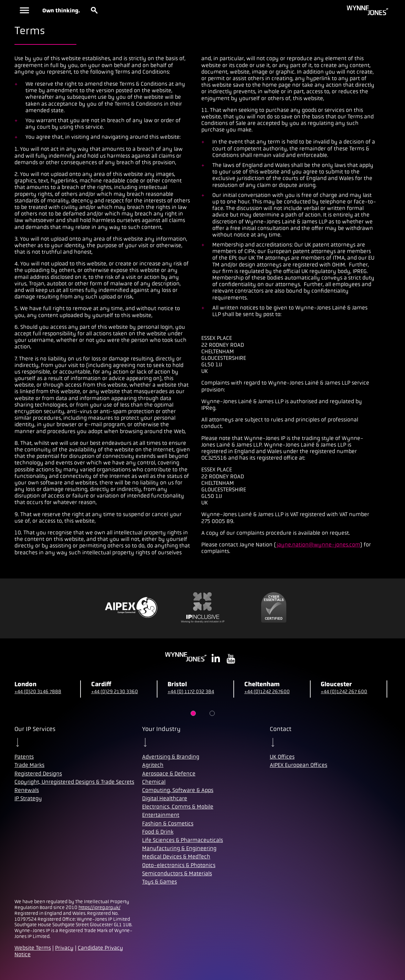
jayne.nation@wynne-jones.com (318, 545)
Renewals (27, 790)
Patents (24, 757)
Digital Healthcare (165, 798)
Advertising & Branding (171, 757)
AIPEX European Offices (299, 765)
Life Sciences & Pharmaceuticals (183, 840)
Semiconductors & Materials (177, 873)
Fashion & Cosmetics (168, 823)
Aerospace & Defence (169, 774)
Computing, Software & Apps (178, 790)
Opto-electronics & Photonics (179, 865)
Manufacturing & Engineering (179, 848)
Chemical (154, 782)
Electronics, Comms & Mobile (178, 807)
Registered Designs (38, 774)
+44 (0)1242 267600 (267, 691)
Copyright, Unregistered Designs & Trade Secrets (74, 782)
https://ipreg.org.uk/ (99, 907)
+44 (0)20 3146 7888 (38, 691)
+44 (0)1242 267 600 (344, 691)
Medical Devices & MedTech (176, 857)
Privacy (64, 948)
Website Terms (33, 948)
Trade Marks (29, 765)
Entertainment (161, 815)
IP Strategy (28, 798)
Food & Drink (158, 832)
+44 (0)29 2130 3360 (115, 691)
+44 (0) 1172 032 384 (191, 691)
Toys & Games (159, 882)
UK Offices (282, 757)
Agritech (153, 765)
